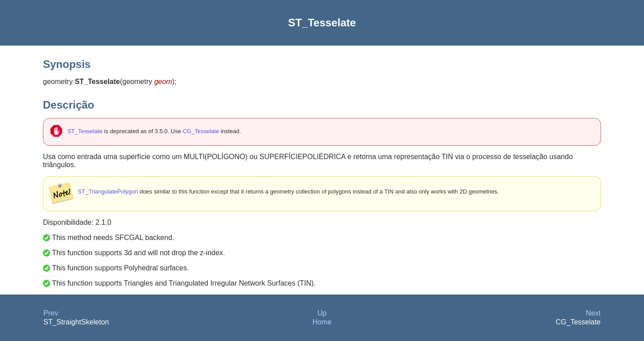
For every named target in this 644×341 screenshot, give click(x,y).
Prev (51, 313)
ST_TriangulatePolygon (108, 192)
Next (593, 313)
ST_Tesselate (85, 131)
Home (322, 322)
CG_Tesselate (201, 131)
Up (322, 313)
